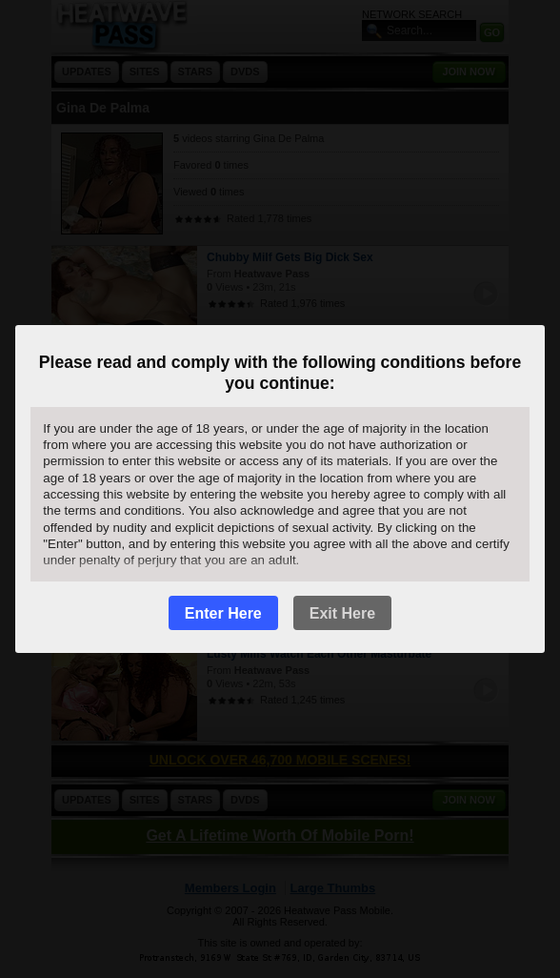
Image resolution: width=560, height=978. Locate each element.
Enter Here (223, 613)
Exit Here (342, 613)
